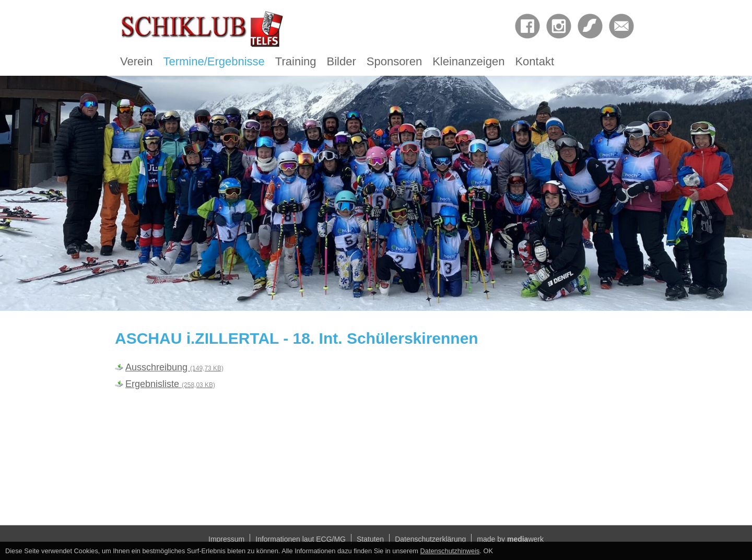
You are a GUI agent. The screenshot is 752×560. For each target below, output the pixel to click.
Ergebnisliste (170, 384)
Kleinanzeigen (468, 61)
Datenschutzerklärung (430, 539)
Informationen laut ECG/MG (301, 539)
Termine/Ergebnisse (214, 61)
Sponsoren (394, 61)
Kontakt (534, 61)
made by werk (510, 539)
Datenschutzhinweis (450, 551)
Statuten (370, 539)
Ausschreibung (174, 367)
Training (296, 61)
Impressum (226, 539)
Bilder (342, 61)
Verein (136, 61)
